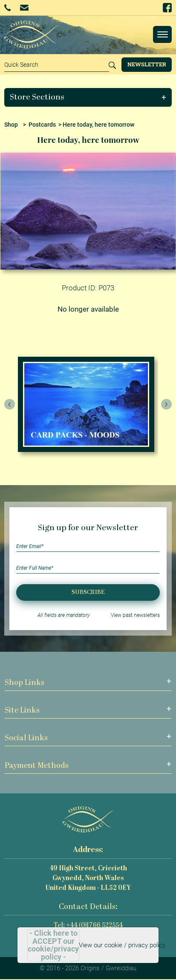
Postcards (42, 125)
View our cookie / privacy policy (122, 945)
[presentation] (10, 404)
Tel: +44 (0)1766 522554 (88, 926)
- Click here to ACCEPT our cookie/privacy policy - (53, 945)
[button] (88, 97)
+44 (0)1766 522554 (7, 8)
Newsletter (147, 64)
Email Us (24, 7)
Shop (11, 125)
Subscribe (88, 592)
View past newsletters (135, 615)
